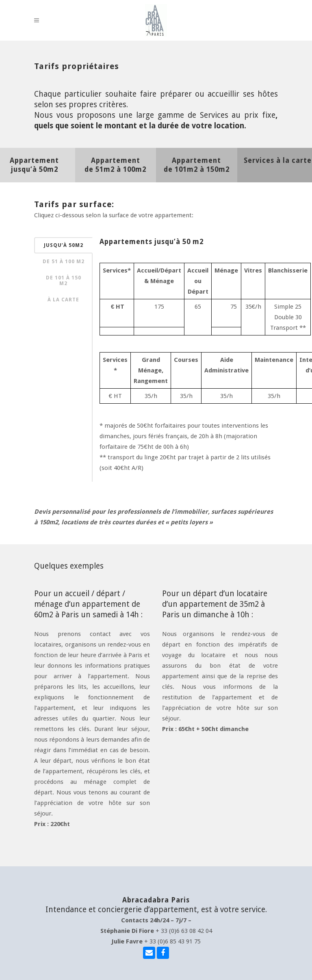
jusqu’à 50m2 (64, 245)
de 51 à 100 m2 (64, 262)
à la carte (63, 300)
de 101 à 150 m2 (64, 281)
